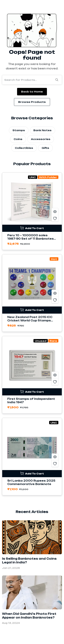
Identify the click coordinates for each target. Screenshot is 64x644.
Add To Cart (32, 228)
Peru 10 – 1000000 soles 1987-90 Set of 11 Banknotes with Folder (31, 239)
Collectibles (24, 148)
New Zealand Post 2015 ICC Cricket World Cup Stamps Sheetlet (30, 320)
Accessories (41, 139)
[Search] (57, 80)
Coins (18, 139)
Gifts (45, 148)
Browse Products (32, 102)
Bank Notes (42, 130)
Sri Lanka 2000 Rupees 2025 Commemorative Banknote (31, 482)
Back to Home (32, 92)
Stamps (19, 130)
